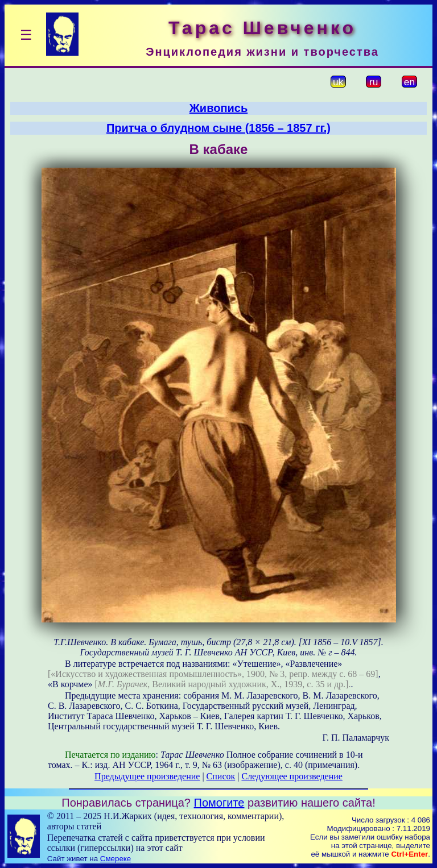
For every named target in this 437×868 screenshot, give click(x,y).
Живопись (218, 108)
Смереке (116, 859)
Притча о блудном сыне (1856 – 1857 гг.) (218, 128)
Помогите (219, 803)
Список (221, 776)
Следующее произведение (292, 776)
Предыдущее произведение (147, 776)
